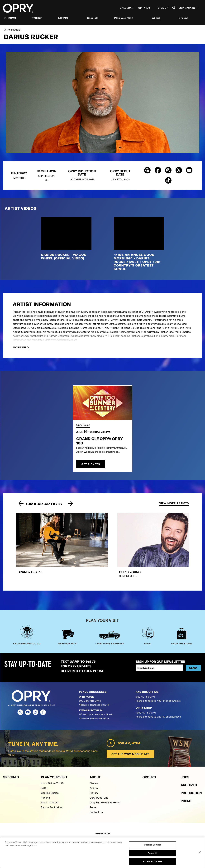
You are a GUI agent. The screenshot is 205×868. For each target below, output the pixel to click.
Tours (37, 18)
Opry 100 (144, 8)
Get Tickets (91, 466)
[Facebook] (43, 690)
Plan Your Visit (124, 18)
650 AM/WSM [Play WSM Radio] (123, 721)
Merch (64, 18)
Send (193, 645)
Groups (184, 18)
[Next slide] (70, 505)
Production (191, 770)
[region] (102, 853)
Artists (94, 766)
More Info (21, 349)
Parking (45, 775)
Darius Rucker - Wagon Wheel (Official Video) (64, 258)
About (156, 18)
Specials (93, 18)
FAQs (44, 766)
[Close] (200, 852)
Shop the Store (50, 780)
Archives (189, 762)
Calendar (126, 8)
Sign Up (163, 8)
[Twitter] (20, 690)
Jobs (185, 754)
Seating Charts (50, 770)
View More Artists (174, 505)
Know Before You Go (53, 761)
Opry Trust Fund (99, 775)
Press (93, 785)
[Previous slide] (21, 505)
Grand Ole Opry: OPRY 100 (100, 442)
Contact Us (96, 790)
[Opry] (19, 9)
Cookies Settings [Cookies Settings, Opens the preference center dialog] (153, 845)
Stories (94, 761)
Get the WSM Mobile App (130, 732)
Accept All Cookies (153, 861)
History (94, 770)
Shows (11, 18)
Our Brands (188, 8)
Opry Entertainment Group (105, 780)
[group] (42, 537)
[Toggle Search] (174, 8)
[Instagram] (36, 690)
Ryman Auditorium (52, 785)
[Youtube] (28, 690)
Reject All (153, 853)
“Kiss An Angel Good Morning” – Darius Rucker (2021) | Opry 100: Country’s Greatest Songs (137, 263)
